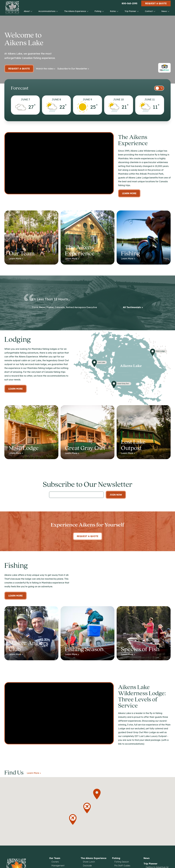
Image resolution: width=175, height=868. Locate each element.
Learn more (16, 389)
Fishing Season (122, 862)
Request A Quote (88, 536)
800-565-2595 (129, 3)
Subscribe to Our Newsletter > (73, 69)
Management (58, 866)
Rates (114, 11)
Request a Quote (156, 3)
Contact (150, 11)
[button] (97, 794)
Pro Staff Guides (122, 866)
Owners (55, 862)
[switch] (159, 88)
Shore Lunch (89, 862)
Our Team (55, 858)
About (28, 11)
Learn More (129, 193)
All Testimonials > (133, 307)
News (165, 11)
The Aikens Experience (76, 11)
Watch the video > (46, 69)
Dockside (87, 866)
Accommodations (48, 11)
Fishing (99, 11)
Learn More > (34, 773)
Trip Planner (132, 11)
